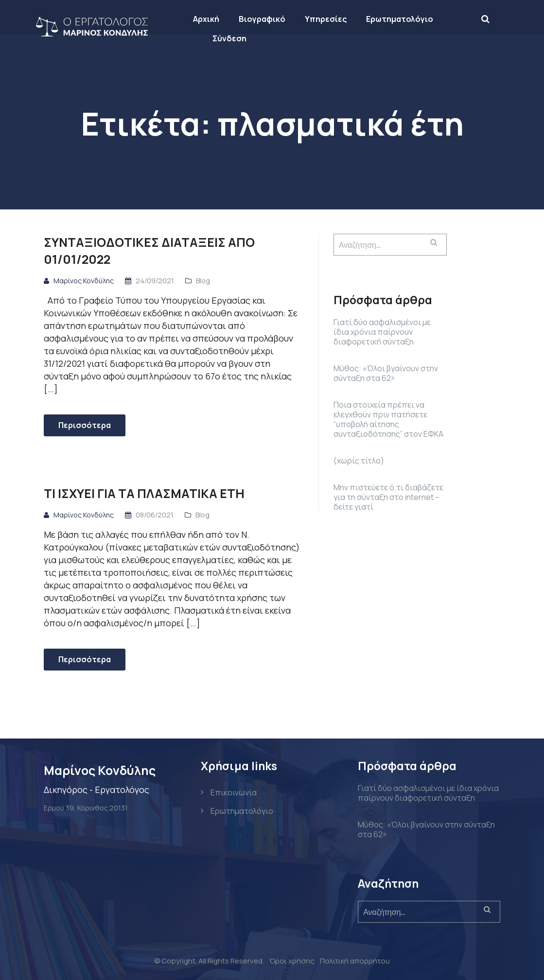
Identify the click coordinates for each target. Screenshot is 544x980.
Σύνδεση (237, 38)
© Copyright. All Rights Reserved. (209, 961)
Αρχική (214, 19)
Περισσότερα (85, 425)
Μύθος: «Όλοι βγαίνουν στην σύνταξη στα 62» (386, 373)
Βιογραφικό (270, 19)
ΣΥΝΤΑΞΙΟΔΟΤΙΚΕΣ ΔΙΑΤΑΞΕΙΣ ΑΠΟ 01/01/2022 (149, 251)
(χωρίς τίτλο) (359, 461)
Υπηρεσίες (333, 19)
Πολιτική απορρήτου (355, 961)
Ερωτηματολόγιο (407, 19)
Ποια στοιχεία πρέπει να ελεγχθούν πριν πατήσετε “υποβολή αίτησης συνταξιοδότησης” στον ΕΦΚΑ (388, 419)
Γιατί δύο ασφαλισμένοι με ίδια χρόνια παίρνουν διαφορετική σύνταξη (382, 332)
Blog (203, 281)
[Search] (493, 18)
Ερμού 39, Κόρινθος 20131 (86, 808)
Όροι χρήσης (292, 961)
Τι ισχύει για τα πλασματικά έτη (144, 493)
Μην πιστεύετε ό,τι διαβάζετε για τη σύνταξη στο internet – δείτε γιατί (388, 497)
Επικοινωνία (234, 792)
